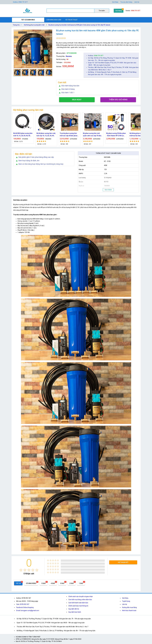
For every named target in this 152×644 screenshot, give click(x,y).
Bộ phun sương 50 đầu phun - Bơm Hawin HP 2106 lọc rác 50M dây (139, 135)
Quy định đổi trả (74, 609)
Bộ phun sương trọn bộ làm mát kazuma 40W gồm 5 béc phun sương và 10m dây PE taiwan (79, 25)
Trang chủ (18, 25)
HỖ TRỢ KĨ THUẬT (71, 20)
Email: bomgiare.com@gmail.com (28, 611)
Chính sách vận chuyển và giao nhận (81, 596)
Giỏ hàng (119, 11)
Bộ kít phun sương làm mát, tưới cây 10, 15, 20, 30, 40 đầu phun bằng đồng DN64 (69, 135)
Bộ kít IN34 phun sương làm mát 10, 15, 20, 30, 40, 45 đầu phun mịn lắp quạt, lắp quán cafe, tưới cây (46, 135)
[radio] (21, 570)
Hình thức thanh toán (129, 611)
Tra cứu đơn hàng (126, 2)
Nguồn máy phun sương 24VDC (22, 134)
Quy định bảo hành (75, 612)
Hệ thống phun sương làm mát (34, 25)
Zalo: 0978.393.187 (23, 604)
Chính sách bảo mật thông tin (78, 606)
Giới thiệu (125, 598)
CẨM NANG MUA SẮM (54, 20)
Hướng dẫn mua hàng (129, 607)
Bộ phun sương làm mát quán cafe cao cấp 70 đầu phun (115, 135)
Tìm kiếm (102, 11)
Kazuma (69, 56)
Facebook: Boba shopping (25, 607)
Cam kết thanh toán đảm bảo (78, 603)
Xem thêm (108, 190)
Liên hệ (137, 2)
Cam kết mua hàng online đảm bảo (80, 600)
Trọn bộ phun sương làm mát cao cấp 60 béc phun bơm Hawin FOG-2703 (92, 135)
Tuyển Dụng (126, 601)
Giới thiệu (115, 2)
